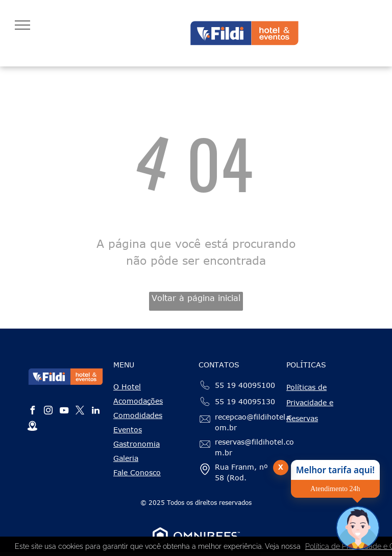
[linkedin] (95, 412)
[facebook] (32, 412)
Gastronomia (137, 444)
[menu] (22, 25)
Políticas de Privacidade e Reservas (310, 403)
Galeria (126, 458)
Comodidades (138, 415)
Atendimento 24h (335, 489)
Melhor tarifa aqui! (335, 470)
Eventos (128, 430)
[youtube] (64, 412)
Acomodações (138, 401)
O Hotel (127, 387)
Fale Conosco (137, 472)
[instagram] (48, 412)
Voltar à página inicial (196, 298)
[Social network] (32, 427)
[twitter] (80, 412)
